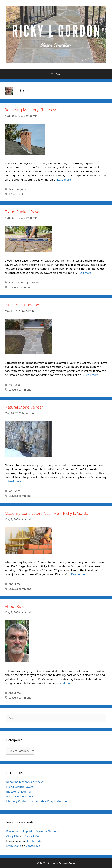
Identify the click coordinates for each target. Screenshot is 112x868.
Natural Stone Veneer (24, 407)
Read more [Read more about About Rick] (66, 683)
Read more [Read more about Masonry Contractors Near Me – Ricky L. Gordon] (78, 574)
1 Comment (16, 194)
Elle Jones (12, 831)
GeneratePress (67, 863)
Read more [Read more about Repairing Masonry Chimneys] (64, 180)
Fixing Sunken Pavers (24, 212)
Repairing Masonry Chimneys (31, 110)
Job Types (33, 282)
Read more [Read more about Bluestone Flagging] (92, 375)
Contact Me (32, 836)
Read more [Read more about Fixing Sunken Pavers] (85, 273)
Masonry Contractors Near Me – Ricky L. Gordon (48, 513)
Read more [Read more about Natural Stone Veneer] (14, 481)
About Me (15, 584)
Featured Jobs (17, 189)
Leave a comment (20, 287)
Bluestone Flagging (22, 305)
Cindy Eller (13, 836)
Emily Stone (14, 846)
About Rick (14, 606)
